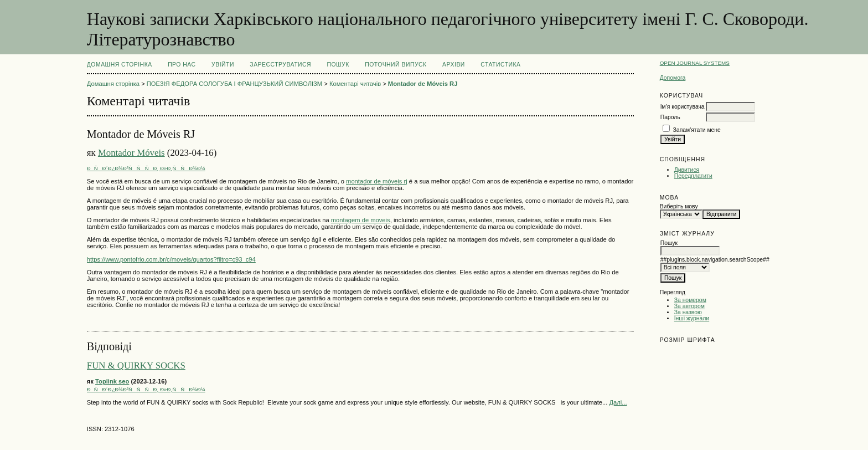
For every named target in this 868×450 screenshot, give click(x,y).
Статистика (500, 65)
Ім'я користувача (683, 107)
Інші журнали (692, 318)
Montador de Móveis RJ (423, 84)
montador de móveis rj (377, 181)
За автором (689, 306)
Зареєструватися (280, 65)
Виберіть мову (679, 206)
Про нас (182, 65)
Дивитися (687, 170)
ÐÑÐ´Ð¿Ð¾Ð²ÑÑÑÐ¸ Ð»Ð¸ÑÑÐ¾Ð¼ (146, 168)
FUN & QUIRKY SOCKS (136, 365)
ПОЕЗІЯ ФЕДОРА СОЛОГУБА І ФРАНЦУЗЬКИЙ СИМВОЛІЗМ (234, 84)
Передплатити (693, 176)
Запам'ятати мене (697, 130)
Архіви (454, 65)
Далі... (618, 402)
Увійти (223, 65)
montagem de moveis (361, 220)
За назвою (688, 312)
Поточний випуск (396, 65)
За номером (690, 300)
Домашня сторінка (120, 65)
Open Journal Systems (695, 63)
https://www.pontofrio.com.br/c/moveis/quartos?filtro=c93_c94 (171, 259)
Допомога (673, 78)
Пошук (338, 65)
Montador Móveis (131, 153)
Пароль (670, 117)
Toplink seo (112, 381)
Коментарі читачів (355, 84)
